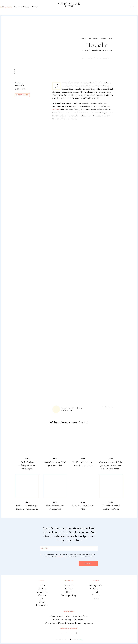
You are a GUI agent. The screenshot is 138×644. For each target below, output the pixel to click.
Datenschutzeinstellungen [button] (70, 623)
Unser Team (71, 616)
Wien (42, 599)
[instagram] (67, 633)
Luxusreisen (18, 6)
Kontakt (61, 616)
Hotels (69, 592)
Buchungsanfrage (69, 595)
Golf (96, 592)
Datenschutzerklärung (60, 557)
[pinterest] (71, 633)
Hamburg (42, 589)
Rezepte (20, 10)
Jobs (75, 620)
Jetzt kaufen (22, 95)
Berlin (42, 585)
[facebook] (62, 633)
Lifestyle (31, 6)
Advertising (66, 620)
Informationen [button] (69, 611)
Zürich (42, 602)
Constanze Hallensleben (89, 58)
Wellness (69, 589)
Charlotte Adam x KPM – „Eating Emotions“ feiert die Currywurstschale (111, 465)
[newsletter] (76, 633)
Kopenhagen (42, 592)
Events (56, 620)
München (42, 595)
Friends (81, 620)
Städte (6, 6)
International (42, 605)
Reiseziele (69, 585)
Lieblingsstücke (10, 10)
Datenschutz (51, 623)
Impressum (88, 623)
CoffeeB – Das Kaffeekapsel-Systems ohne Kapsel (27, 465)
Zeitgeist (38, 10)
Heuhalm (56, 110)
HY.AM (80, 639)
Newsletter (83, 616)
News (96, 599)
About (53, 616)
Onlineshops (29, 10)
